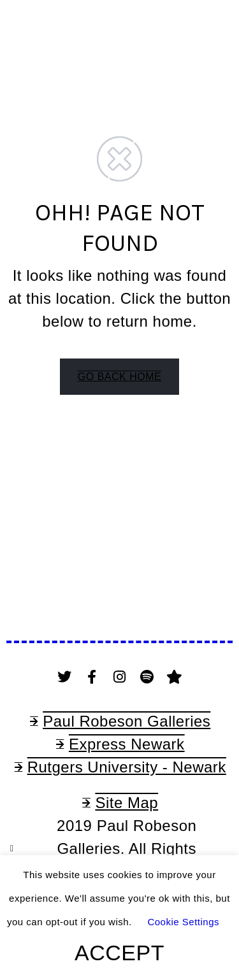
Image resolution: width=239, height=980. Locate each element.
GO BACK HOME (119, 377)
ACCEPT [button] (119, 953)
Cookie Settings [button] (183, 922)
